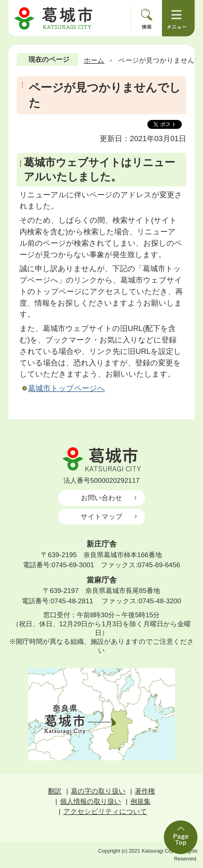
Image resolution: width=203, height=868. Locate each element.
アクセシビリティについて (105, 811)
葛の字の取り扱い (98, 791)
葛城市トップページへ (66, 388)
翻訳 (55, 791)
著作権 (145, 791)
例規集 (140, 801)
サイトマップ (102, 516)
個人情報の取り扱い (91, 801)
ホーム (94, 60)
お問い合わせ (102, 498)
